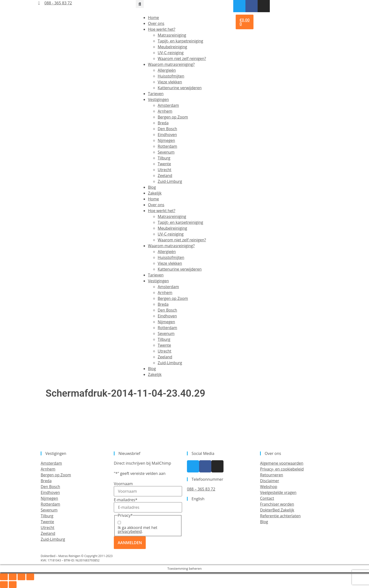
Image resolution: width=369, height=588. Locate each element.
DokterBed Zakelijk (277, 510)
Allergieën (167, 70)
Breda (163, 123)
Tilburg (164, 158)
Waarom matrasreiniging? (171, 64)
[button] (140, 4)
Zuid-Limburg (170, 181)
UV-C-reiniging (171, 53)
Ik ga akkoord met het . (137, 529)
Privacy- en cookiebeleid (282, 469)
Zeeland (165, 176)
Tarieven (156, 94)
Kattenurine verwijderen (180, 88)
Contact (267, 498)
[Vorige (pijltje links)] (4, 585)
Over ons (156, 23)
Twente (164, 164)
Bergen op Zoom (173, 117)
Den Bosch (167, 129)
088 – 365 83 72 (201, 489)
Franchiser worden (277, 504)
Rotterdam (167, 146)
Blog (152, 187)
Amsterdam (168, 105)
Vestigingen (158, 99)
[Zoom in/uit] (4, 577)
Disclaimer (270, 481)
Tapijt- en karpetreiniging (180, 41)
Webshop (269, 487)
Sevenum (166, 152)
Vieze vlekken (170, 82)
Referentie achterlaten (280, 516)
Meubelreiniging (172, 47)
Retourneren (272, 475)
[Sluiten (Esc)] (30, 577)
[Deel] (21, 577)
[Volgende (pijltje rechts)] (13, 585)
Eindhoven (167, 135)
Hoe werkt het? (162, 29)
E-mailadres (126, 500)
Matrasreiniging (172, 35)
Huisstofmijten (171, 76)
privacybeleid (130, 531)
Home (153, 18)
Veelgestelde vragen (278, 492)
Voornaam (123, 484)
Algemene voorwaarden (282, 463)
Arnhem (165, 111)
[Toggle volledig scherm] (13, 577)
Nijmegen (166, 140)
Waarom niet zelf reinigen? (182, 59)
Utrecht (165, 170)
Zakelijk (155, 193)
